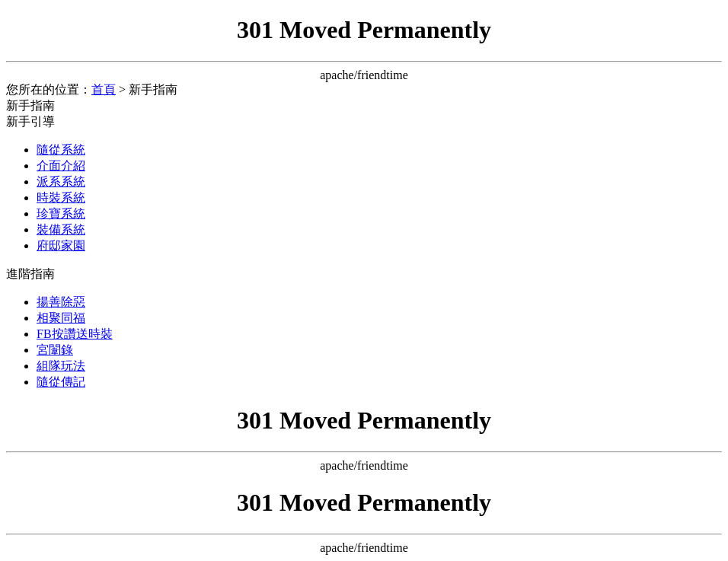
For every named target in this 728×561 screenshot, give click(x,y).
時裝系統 (61, 198)
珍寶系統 (61, 214)
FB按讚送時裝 (75, 334)
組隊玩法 (61, 366)
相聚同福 (61, 318)
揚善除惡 (61, 302)
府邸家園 (61, 245)
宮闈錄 (55, 350)
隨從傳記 (61, 382)
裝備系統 (61, 229)
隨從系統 (61, 150)
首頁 (104, 89)
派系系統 (61, 182)
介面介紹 (61, 166)
